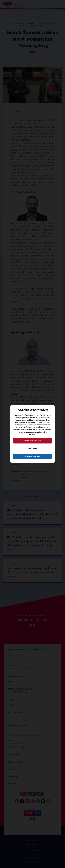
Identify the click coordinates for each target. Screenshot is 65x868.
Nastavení (33, 449)
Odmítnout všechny (32, 441)
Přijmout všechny (32, 456)
